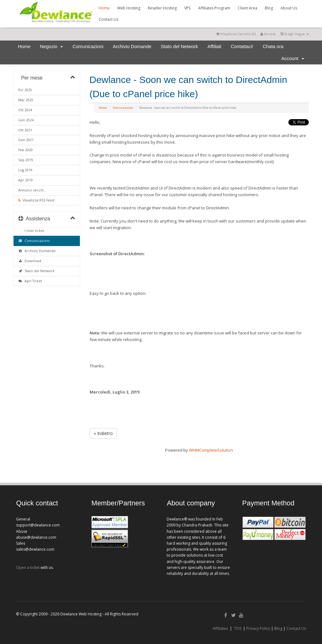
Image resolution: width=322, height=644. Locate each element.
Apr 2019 (25, 180)
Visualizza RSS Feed (36, 200)
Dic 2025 (25, 90)
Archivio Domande (132, 46)
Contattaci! (242, 46)
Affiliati (214, 46)
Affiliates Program (214, 8)
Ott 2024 (25, 110)
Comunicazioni (88, 46)
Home (104, 8)
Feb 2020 (25, 150)
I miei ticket (33, 231)
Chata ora (273, 46)
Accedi (268, 34)
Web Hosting (129, 8)
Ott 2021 (25, 130)
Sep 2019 (26, 160)
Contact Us (108, 19)
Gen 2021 (26, 140)
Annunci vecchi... (32, 190)
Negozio (51, 46)
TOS (238, 628)
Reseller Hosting (162, 8)
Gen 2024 (26, 120)
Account (293, 58)
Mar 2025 (26, 100)
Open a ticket (28, 567)
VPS (187, 8)
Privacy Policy (258, 628)
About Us (289, 8)
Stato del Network (179, 46)
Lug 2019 (25, 170)
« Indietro (103, 433)
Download (30, 261)
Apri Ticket (30, 281)
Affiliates (220, 628)
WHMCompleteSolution (211, 450)
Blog (269, 8)
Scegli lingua (294, 34)
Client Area (247, 8)
